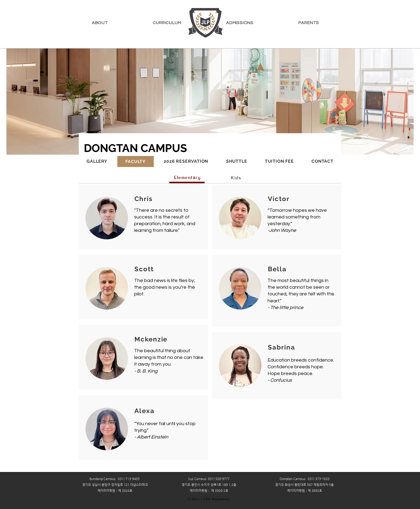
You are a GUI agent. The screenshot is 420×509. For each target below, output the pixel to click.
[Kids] (237, 178)
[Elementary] (188, 177)
